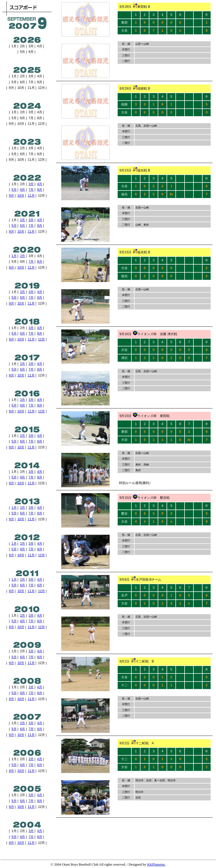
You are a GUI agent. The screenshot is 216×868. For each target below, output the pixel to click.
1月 (14, 256)
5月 (14, 190)
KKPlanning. (156, 864)
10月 (21, 196)
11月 (31, 196)
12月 (42, 339)
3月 (31, 184)
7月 (31, 190)
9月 (11, 196)
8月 (40, 190)
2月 (23, 220)
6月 (23, 190)
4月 (40, 184)
